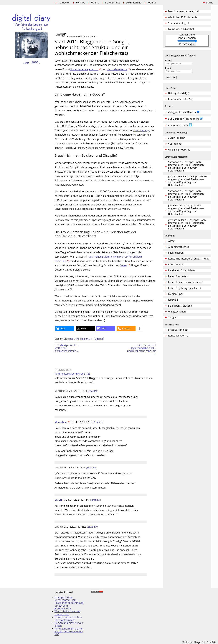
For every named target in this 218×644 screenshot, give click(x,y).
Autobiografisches (179, 247)
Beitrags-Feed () (179, 93)
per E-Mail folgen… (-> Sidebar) (87, 339)
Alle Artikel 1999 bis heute (183, 17)
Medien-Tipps (176, 294)
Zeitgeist (173, 318)
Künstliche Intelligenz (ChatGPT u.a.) (189, 259)
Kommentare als (180, 99)
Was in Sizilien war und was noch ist (67, 613)
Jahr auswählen (187, 38)
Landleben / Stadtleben (181, 270)
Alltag (171, 241)
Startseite (64, 3)
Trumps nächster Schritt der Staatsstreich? (68, 619)
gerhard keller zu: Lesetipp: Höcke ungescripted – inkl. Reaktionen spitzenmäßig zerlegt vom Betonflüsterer (187, 181)
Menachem (61, 422)
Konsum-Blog (176, 265)
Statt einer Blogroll (179, 23)
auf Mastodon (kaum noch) (185, 119)
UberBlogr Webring (179, 150)
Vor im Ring (175, 144)
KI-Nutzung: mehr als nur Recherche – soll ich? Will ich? (69, 632)
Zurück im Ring (177, 138)
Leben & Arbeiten (178, 276)
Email (168, 68)
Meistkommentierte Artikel (183, 11)
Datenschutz (112, 3)
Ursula (58, 500)
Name (169, 61)
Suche (210, 3)
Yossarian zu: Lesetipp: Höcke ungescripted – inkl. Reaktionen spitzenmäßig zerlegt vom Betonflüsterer (186, 166)
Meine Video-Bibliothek (181, 29)
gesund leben (176, 253)
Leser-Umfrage (142, 131)
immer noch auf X (180, 125)
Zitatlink (93, 391)
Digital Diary (27, 51)
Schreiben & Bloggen (180, 306)
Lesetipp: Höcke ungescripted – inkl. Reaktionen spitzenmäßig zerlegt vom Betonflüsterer (69, 603)
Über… (95, 3)
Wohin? (152, 3)
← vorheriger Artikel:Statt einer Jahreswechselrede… (66, 348)
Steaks (124, 265)
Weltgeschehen (177, 312)
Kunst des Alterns (178, 336)
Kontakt (80, 3)
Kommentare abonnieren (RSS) (72, 374)
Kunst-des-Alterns (117, 69)
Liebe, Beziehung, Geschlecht (185, 288)
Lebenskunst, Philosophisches (185, 282)
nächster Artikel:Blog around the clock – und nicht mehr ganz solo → (142, 349)
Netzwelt (173, 300)
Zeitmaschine (134, 3)
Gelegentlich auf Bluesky (184, 112)
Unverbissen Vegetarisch (84, 69)
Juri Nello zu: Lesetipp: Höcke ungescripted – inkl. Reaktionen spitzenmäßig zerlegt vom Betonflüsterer (186, 210)
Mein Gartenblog (178, 330)
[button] (65, 329)
